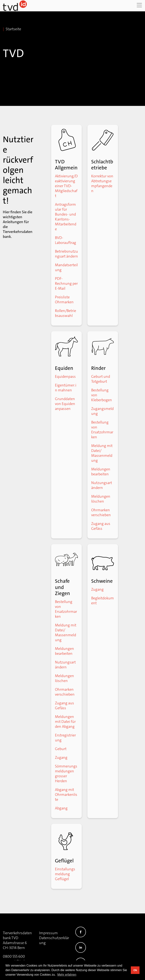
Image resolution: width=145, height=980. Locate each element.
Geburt (61, 749)
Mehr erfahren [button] (67, 975)
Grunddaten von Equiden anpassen (65, 404)
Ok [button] (135, 970)
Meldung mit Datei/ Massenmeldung (102, 453)
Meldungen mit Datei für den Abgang (65, 722)
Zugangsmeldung (102, 411)
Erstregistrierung (65, 738)
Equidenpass (65, 376)
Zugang (61, 757)
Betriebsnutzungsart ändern (66, 254)
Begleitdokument (103, 601)
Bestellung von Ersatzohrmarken (102, 430)
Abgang (61, 808)
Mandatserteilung (66, 267)
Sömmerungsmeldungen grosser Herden (66, 774)
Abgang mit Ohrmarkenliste (66, 795)
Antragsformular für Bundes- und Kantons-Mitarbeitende (66, 217)
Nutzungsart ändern (102, 485)
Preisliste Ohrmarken (64, 300)
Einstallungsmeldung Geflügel (65, 874)
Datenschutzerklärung (54, 940)
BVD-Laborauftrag (66, 240)
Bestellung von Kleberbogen (102, 395)
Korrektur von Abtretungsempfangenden (102, 183)
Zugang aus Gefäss (101, 526)
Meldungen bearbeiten (101, 472)
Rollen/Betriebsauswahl (66, 313)
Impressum (48, 933)
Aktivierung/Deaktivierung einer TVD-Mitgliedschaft (66, 186)
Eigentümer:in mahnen (66, 388)
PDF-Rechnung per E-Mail (66, 283)
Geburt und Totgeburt (101, 379)
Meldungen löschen (101, 499)
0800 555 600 (14, 956)
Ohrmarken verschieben (101, 512)
